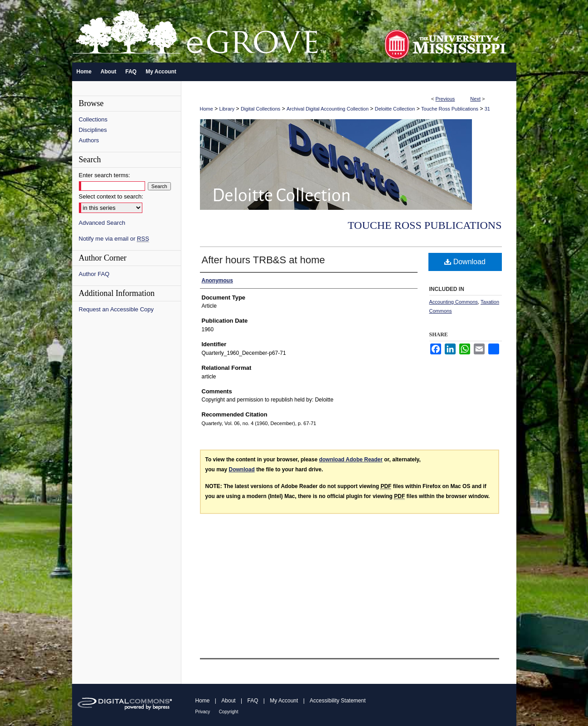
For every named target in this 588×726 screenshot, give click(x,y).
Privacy (203, 712)
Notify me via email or (114, 239)
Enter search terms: (104, 175)
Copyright (229, 712)
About (228, 701)
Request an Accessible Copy (116, 309)
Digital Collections (260, 109)
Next (475, 99)
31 (487, 109)
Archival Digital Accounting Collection (328, 109)
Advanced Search (102, 223)
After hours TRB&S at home (263, 260)
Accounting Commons (454, 302)
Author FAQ (94, 274)
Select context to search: (111, 196)
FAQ (253, 701)
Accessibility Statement (338, 701)
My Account (284, 701)
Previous (445, 99)
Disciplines (93, 130)
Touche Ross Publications (450, 109)
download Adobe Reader (351, 460)
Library (227, 109)
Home (207, 109)
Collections (93, 119)
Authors (89, 140)
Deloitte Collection (395, 109)
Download (465, 262)
